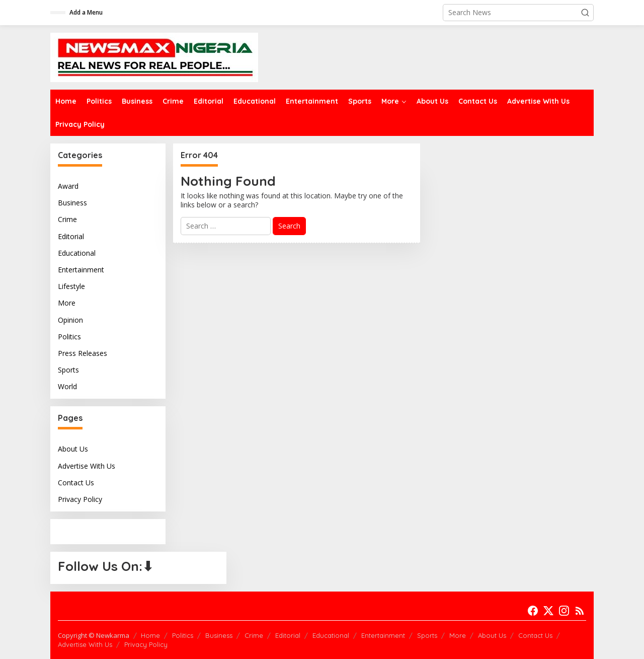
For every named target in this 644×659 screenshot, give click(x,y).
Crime (67, 219)
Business (72, 203)
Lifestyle (71, 286)
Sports (68, 370)
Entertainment (81, 270)
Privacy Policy (80, 499)
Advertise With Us (87, 466)
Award (68, 186)
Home (150, 635)
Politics (69, 337)
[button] (585, 13)
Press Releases (83, 353)
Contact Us (76, 483)
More (67, 303)
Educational (77, 253)
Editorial (71, 236)
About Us (73, 449)
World (67, 386)
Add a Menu (86, 12)
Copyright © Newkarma (94, 635)
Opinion (70, 320)
